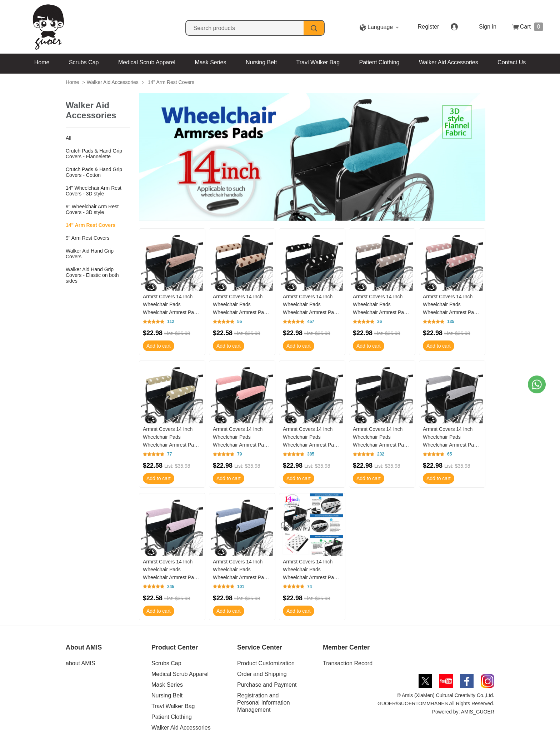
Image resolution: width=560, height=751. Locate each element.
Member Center (346, 647)
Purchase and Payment (267, 685)
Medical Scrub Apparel (147, 62)
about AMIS (81, 663)
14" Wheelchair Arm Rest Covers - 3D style (94, 191)
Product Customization (266, 663)
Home (42, 62)
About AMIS (84, 647)
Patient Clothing (379, 62)
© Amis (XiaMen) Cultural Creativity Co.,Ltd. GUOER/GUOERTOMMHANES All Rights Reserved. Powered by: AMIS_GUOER (436, 703)
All (69, 138)
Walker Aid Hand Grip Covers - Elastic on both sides (92, 275)
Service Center (260, 647)
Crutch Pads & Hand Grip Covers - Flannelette (94, 154)
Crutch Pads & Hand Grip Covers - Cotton (94, 172)
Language (400, 27)
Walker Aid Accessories (449, 62)
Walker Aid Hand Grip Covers (90, 254)
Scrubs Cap (84, 62)
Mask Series (210, 62)
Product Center (175, 647)
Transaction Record (348, 663)
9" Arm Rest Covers (87, 238)
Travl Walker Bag (318, 62)
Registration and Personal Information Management (264, 703)
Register (448, 27)
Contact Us (512, 62)
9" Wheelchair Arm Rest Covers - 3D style (92, 209)
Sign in (488, 27)
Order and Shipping (262, 674)
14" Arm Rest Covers (171, 82)
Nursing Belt (261, 62)
